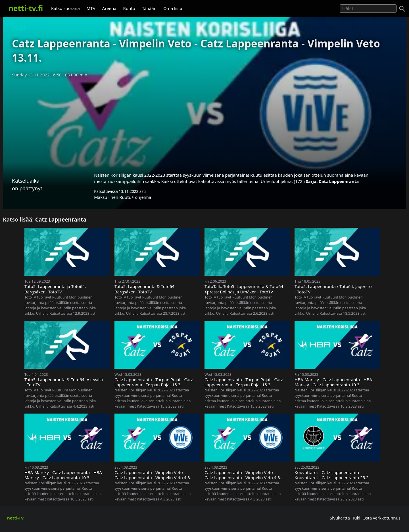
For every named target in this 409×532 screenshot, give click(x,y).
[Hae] (368, 9)
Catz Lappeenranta (339, 181)
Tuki (356, 518)
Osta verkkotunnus (381, 518)
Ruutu (129, 8)
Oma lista (173, 8)
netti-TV (15, 518)
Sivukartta (340, 518)
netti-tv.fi (26, 8)
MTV (91, 8)
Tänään (149, 8)
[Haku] (402, 9)
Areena (109, 8)
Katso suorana (65, 8)
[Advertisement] (204, 123)
